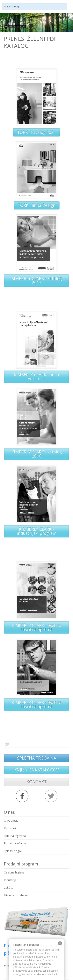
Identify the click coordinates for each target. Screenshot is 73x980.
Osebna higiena (14, 872)
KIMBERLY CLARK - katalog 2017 (37, 280)
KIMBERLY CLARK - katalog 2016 (37, 454)
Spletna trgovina (15, 836)
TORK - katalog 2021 (36, 132)
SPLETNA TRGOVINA (37, 758)
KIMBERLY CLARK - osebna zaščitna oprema (37, 627)
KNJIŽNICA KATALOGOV (36, 770)
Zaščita (9, 888)
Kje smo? (10, 828)
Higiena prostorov (16, 895)
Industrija (10, 880)
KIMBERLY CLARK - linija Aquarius (36, 377)
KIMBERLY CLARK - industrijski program (37, 531)
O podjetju (11, 820)
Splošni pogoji (13, 851)
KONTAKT (37, 782)
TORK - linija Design (37, 205)
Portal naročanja (15, 843)
